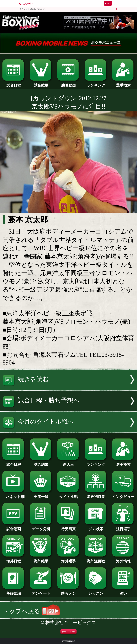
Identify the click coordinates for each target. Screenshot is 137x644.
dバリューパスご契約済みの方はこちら (33, 9)
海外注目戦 (96, 559)
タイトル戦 (68, 495)
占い (123, 592)
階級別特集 (96, 495)
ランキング (96, 84)
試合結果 (41, 84)
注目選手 (123, 527)
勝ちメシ (68, 592)
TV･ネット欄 (14, 495)
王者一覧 (41, 495)
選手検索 (123, 84)
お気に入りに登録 (68, 632)
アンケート (41, 592)
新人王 (68, 463)
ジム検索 (96, 527)
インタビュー (123, 495)
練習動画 (68, 84)
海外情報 (123, 559)
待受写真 (68, 527)
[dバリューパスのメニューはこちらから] (115, 4)
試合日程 (14, 84)
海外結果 (41, 559)
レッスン (96, 592)
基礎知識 (14, 592)
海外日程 (14, 559)
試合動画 (14, 527)
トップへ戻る (31, 611)
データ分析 (41, 527)
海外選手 (68, 559)
